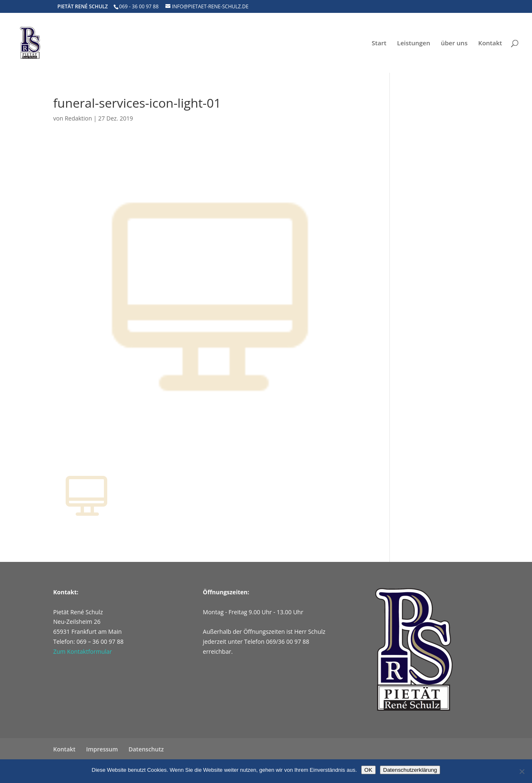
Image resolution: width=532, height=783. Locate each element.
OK (368, 770)
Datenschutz (146, 749)
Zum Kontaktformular (83, 651)
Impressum (102, 749)
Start (379, 43)
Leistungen (414, 43)
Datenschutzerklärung (410, 770)
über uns (454, 43)
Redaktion (79, 118)
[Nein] (522, 771)
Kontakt (490, 43)
